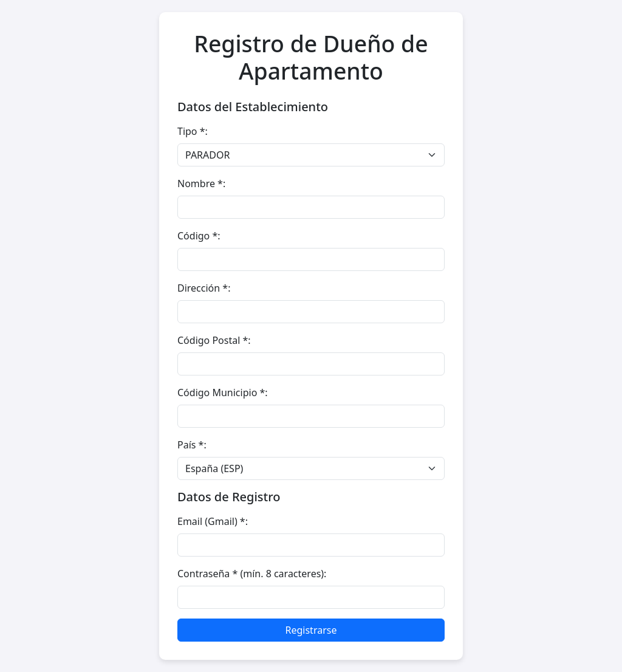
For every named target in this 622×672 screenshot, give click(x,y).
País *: (192, 445)
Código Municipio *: (223, 393)
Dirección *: (204, 288)
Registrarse (311, 630)
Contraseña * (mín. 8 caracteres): (252, 574)
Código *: (199, 236)
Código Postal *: (214, 340)
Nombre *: (201, 183)
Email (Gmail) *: (213, 521)
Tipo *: (193, 131)
